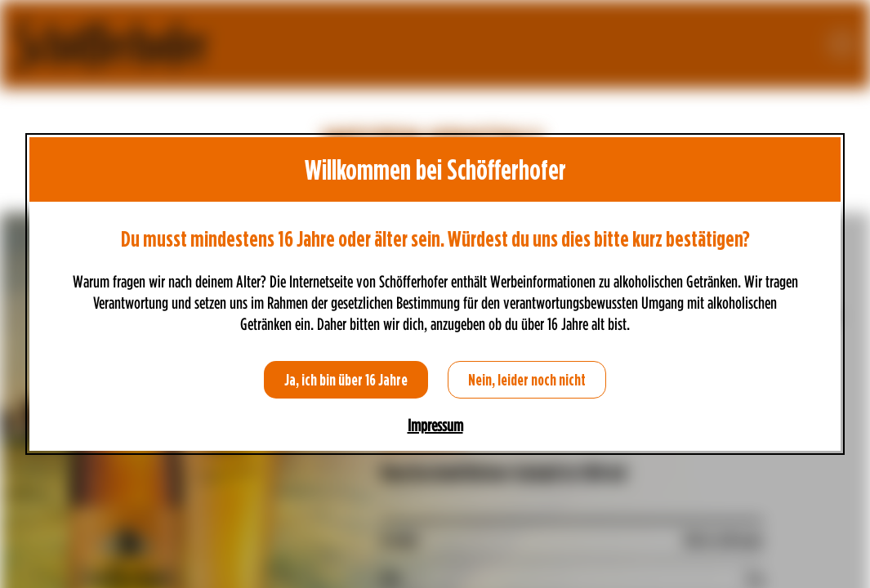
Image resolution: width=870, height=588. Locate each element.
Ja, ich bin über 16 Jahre (346, 380)
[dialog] (435, 294)
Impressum (435, 425)
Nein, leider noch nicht (527, 380)
